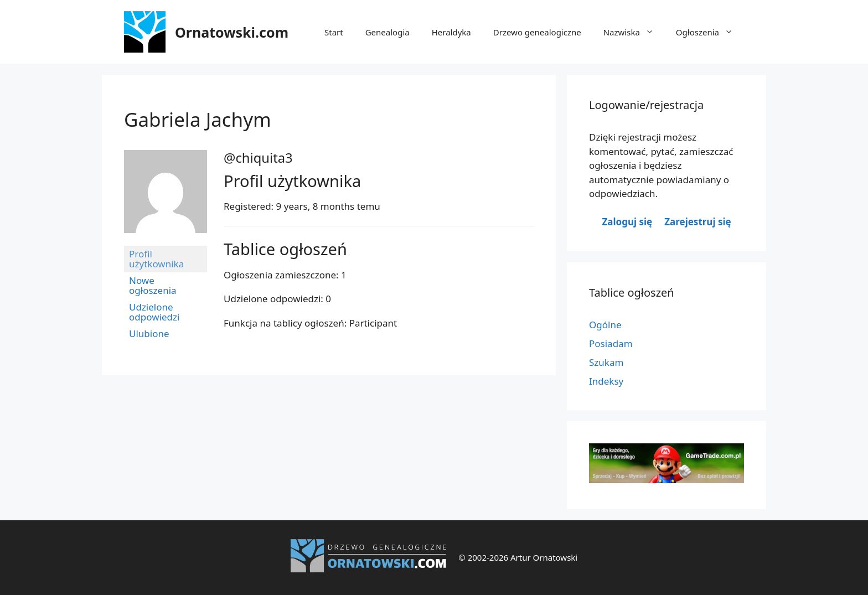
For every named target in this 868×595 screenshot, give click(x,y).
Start (334, 32)
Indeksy (606, 381)
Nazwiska (634, 32)
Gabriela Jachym (198, 119)
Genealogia (387, 32)
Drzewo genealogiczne (537, 32)
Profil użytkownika (156, 259)
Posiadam (611, 343)
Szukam (606, 362)
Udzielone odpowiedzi (154, 312)
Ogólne (605, 325)
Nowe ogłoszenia (153, 285)
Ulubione (149, 333)
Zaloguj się (627, 222)
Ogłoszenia (710, 32)
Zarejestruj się (697, 222)
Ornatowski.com (232, 32)
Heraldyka (451, 32)
